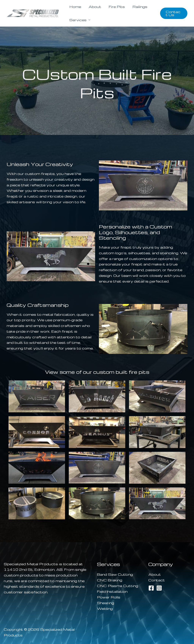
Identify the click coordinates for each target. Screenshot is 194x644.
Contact (157, 580)
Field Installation (112, 591)
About (93, 7)
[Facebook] (151, 588)
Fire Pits (113, 7)
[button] (173, 13)
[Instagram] (159, 588)
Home (74, 7)
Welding (105, 608)
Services (77, 20)
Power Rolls (109, 597)
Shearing (106, 602)
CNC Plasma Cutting (118, 585)
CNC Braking (110, 580)
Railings (135, 7)
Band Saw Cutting (115, 574)
